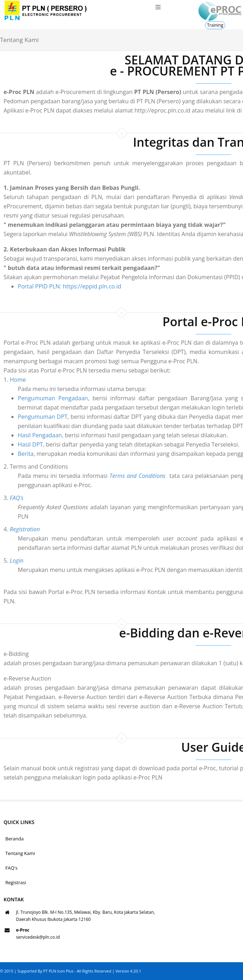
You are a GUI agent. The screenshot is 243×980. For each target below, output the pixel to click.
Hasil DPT (14, 444)
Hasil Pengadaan (23, 435)
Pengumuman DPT (26, 417)
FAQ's (11, 868)
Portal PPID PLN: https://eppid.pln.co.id (70, 286)
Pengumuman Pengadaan (36, 398)
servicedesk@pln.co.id (38, 937)
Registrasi (16, 882)
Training (215, 25)
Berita (9, 454)
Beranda (14, 839)
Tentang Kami (20, 853)
